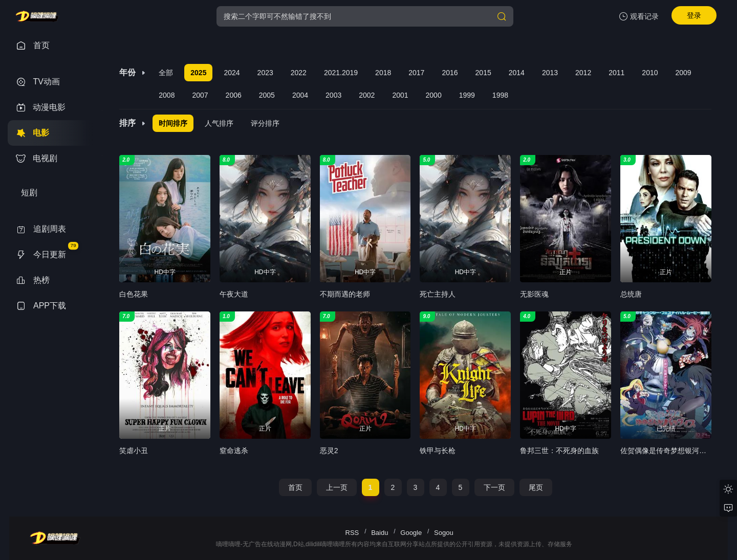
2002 (367, 95)
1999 (467, 95)
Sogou (444, 533)
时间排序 (173, 123)
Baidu (380, 533)
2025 (198, 73)
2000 (434, 95)
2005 (267, 95)
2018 (383, 73)
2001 (400, 95)
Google (411, 533)
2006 (234, 95)
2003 (333, 95)
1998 (500, 95)
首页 (295, 487)
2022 (299, 73)
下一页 (494, 487)
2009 (684, 73)
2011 (616, 73)
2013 (550, 73)
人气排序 (219, 123)
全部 (166, 73)
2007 (200, 95)
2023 (265, 73)
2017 (416, 73)
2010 (650, 73)
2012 (583, 73)
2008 (167, 95)
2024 (232, 73)
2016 (450, 73)
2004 (300, 95)
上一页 (337, 487)
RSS (352, 533)
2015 (483, 73)
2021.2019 (341, 73)
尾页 (536, 487)
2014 (517, 73)
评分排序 (265, 123)
